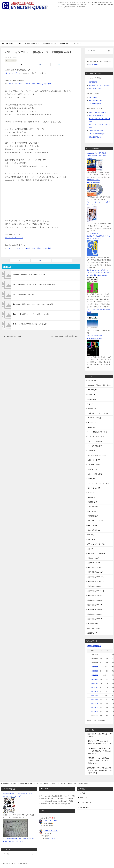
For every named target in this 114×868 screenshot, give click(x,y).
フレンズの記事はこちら (94, 234)
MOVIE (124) (92, 408)
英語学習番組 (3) (93, 624)
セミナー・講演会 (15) (95, 474)
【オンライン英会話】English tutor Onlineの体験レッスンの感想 (31, 314)
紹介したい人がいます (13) (96, 544)
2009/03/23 (94, 695)
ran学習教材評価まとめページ (96, 156)
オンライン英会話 (11, 60)
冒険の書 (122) (92, 497)
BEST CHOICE (93, 64)
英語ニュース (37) (93, 558)
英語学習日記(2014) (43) (95, 605)
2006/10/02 (94, 675)
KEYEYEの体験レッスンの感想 (12, 336)
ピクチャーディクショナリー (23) (98, 483)
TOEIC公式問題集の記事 (94, 336)
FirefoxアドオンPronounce (97, 112)
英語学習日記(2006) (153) (96, 567)
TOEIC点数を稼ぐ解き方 (97, 134)
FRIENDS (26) (92, 390)
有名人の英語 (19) (93, 525)
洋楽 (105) (91, 535)
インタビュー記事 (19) (95, 441)
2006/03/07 (94, 667)
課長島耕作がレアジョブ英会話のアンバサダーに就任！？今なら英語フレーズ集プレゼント (100, 770)
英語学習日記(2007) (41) (95, 572)
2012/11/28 (94, 712)
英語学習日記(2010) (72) (95, 586)
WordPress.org (85, 807)
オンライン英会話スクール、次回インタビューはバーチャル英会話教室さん (34, 284)
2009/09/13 (94, 704)
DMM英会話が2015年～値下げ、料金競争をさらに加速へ (29, 274)
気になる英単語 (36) (94, 530)
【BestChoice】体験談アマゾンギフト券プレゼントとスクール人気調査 (33, 304)
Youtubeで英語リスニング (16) (97, 432)
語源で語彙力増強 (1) (94, 628)
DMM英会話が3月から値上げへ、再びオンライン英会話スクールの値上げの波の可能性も (100, 751)
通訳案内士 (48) (92, 633)
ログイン (83, 793)
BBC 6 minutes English (96, 100)
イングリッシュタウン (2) (96, 437)
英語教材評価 (64, 44)
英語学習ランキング (49, 44)
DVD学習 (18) (92, 380)
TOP (18, 783)
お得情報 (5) (91, 451)
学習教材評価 (93, 82)
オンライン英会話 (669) (95, 446)
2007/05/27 (94, 683)
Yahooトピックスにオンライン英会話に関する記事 (64, 336)
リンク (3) (91, 493)
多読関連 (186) (92, 502)
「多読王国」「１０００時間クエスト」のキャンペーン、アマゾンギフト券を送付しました (100, 761)
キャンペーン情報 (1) (94, 465)
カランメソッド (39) (94, 460)
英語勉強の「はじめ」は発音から (99, 85)
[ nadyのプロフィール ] (51, 831)
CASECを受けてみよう (96, 130)
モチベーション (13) (94, 488)
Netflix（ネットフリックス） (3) (98, 413)
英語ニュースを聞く (95, 89)
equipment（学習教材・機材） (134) (99, 385)
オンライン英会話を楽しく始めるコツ (23, 294)
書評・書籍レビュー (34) (95, 521)
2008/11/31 (94, 691)
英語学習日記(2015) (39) (95, 610)
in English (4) (92, 399)
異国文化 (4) (91, 539)
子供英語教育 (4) (93, 507)
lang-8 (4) (90, 404)
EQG (19, 44)
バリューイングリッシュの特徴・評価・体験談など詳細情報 (29, 84)
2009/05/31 (94, 700)
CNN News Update (95, 104)
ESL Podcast (93, 97)
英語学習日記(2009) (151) (96, 582)
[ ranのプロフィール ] (51, 821)
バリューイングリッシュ (14, 73)
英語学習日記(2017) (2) (95, 619)
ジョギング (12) (92, 469)
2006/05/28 (94, 671)
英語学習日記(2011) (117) (96, 591)
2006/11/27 (94, 679)
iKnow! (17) (91, 394)
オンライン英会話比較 (32, 44)
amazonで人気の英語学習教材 (96, 153)
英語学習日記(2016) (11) (95, 614)
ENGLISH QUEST (8, 44)
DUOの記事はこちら (93, 180)
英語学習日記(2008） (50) (96, 577)
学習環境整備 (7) (93, 516)
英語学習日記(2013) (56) (95, 600)
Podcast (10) (91, 422)
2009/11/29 (94, 708)
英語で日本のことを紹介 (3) (96, 553)
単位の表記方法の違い (96, 137)
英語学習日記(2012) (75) (95, 595)
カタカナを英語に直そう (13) (97, 455)
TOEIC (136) (91, 427)
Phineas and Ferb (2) (94, 418)
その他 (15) (91, 479)
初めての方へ (77, 44)
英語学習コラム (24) (94, 563)
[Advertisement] (57, 26)
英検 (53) (90, 549)
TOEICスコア (52, 838)
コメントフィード (86, 802)
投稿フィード (84, 798)
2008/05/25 (94, 687)
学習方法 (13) (92, 511)
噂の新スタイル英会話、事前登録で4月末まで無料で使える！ (30, 324)
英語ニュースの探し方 (96, 116)
